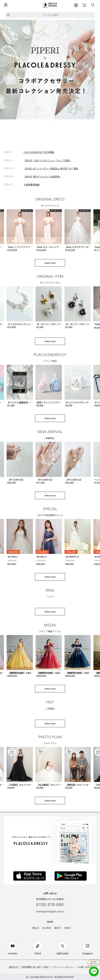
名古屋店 (47, 928)
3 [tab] (49, 125)
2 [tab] (46, 125)
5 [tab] (54, 125)
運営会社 (13, 967)
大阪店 (67, 928)
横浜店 (36, 928)
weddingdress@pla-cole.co (50, 911)
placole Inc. (48, 977)
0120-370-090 (50, 905)
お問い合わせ (85, 967)
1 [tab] (44, 125)
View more (50, 263)
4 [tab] (52, 125)
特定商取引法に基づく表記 (35, 967)
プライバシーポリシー (64, 967)
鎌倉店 (58, 928)
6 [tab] (57, 125)
